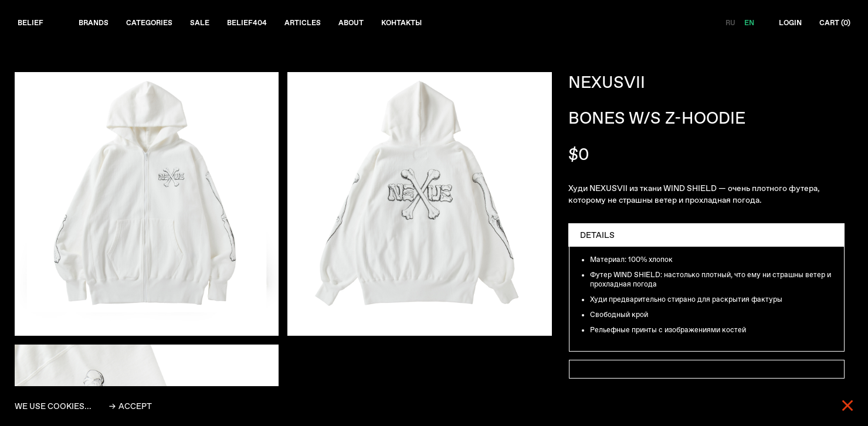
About (378, 24)
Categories (160, 24)
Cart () (833, 24)
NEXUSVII (607, 84)
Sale (214, 24)
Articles (325, 24)
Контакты (433, 24)
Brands (99, 24)
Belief (32, 24)
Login (784, 24)
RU (722, 24)
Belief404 (265, 24)
